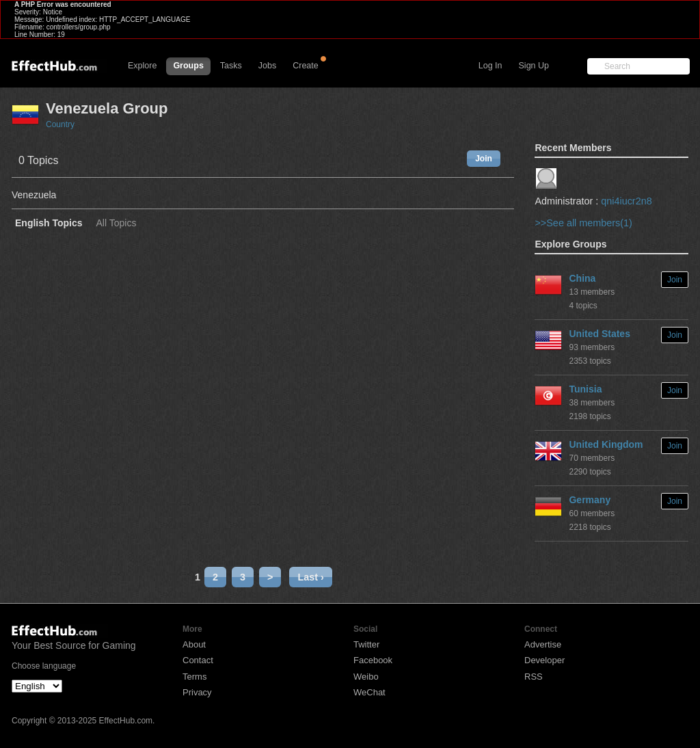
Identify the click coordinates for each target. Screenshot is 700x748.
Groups (188, 66)
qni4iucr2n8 (626, 201)
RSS (534, 677)
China (582, 278)
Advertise (543, 644)
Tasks (231, 66)
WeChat (369, 692)
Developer (544, 660)
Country (60, 124)
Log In (490, 66)
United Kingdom (606, 444)
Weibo (366, 677)
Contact (198, 660)
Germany (590, 500)
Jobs (267, 66)
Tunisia (585, 389)
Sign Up (534, 66)
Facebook (373, 660)
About (194, 644)
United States (599, 334)
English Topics (49, 223)
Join (484, 159)
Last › (310, 577)
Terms (194, 677)
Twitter (366, 644)
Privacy (197, 692)
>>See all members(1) (583, 223)
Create (306, 66)
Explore (142, 66)
